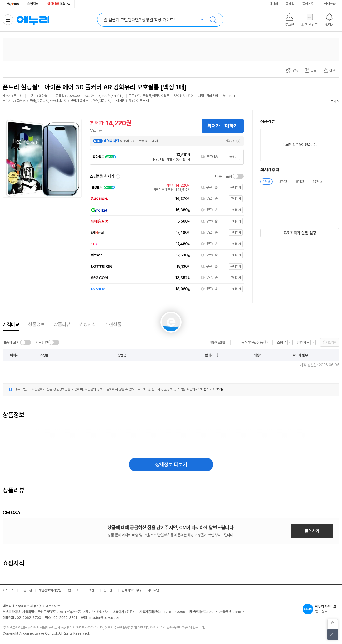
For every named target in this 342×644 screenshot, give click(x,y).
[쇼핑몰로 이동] (165, 187)
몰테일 (290, 4)
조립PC (59, 4)
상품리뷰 (62, 324)
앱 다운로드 (321, 609)
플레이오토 (309, 4)
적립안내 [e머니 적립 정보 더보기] (233, 141)
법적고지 (74, 590)
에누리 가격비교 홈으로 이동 (33, 20)
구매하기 (233, 157)
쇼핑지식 (33, 4)
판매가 (209, 355)
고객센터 (92, 590)
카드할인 (42, 342)
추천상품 (113, 324)
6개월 (300, 181)
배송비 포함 (224, 176)
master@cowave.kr (105, 618)
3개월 (283, 181)
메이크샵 (330, 4)
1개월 (266, 181)
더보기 (332, 101)
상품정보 (37, 324)
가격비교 (11, 324)
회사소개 (8, 590)
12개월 (318, 181)
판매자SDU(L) (131, 590)
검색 (213, 20)
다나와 (274, 4)
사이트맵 (153, 590)
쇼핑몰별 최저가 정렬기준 (118, 177)
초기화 (332, 342)
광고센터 (109, 590)
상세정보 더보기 (171, 465)
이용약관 (26, 590)
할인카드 (303, 342)
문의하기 (312, 531)
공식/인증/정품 (252, 342)
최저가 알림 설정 (303, 233)
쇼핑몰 (281, 342)
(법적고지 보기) (213, 389)
